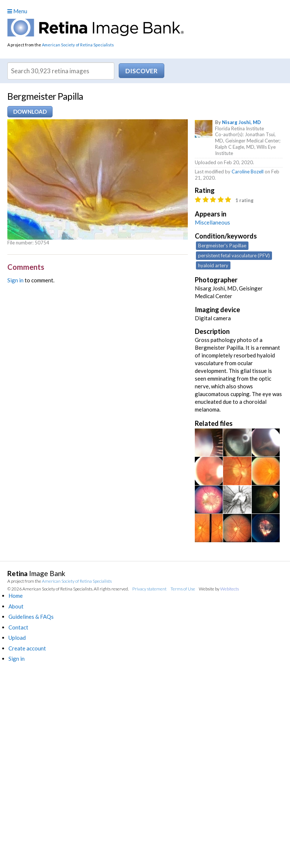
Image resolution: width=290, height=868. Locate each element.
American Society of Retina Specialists (78, 45)
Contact (18, 627)
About (16, 606)
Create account (27, 648)
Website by (219, 589)
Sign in (15, 280)
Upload (17, 638)
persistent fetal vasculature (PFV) (234, 255)
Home (16, 596)
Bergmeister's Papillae (222, 246)
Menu (17, 11)
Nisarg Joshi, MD (241, 122)
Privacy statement (149, 589)
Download (30, 112)
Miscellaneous (212, 222)
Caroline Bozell (248, 172)
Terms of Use (183, 589)
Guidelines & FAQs (31, 617)
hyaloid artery (213, 265)
